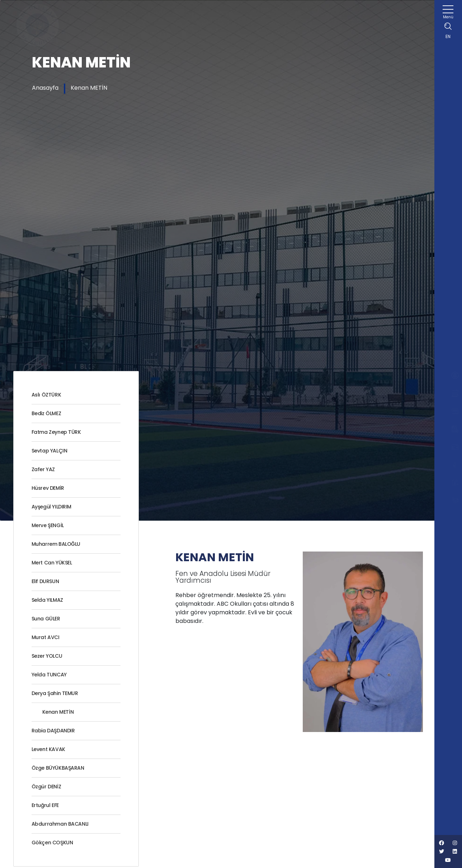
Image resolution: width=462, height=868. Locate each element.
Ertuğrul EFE (45, 805)
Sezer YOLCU (47, 656)
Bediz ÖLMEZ (46, 413)
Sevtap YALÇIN (49, 451)
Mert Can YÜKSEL (52, 563)
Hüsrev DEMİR (48, 488)
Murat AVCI (46, 637)
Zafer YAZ (43, 469)
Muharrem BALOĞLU (56, 544)
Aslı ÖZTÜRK (46, 395)
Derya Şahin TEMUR (55, 693)
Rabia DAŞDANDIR (53, 731)
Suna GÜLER (46, 619)
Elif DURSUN (45, 581)
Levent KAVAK (48, 749)
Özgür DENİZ (46, 787)
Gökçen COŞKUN (52, 843)
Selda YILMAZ (47, 600)
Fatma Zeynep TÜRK (56, 432)
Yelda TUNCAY (49, 675)
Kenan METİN (89, 88)
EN (448, 36)
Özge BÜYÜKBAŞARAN (58, 768)
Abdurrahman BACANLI (60, 824)
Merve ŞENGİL (48, 525)
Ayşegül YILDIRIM (52, 507)
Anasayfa (45, 88)
